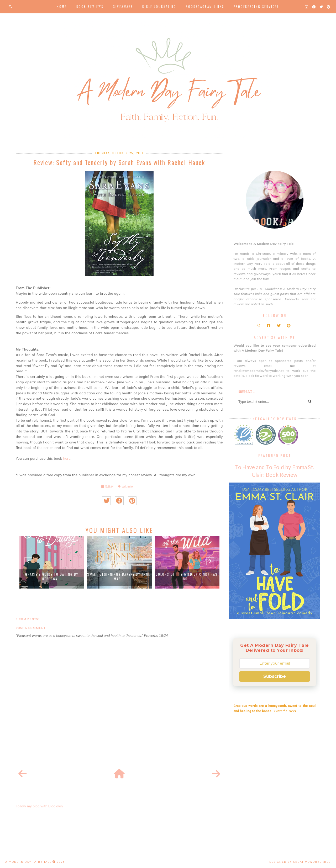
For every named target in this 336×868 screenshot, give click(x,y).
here (66, 458)
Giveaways (123, 7)
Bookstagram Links (205, 7)
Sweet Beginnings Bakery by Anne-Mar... (119, 576)
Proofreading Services (256, 7)
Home (62, 7)
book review (128, 486)
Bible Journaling (159, 7)
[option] (52, 562)
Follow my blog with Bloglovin (39, 806)
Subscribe (275, 676)
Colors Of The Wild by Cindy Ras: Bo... (187, 576)
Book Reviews (90, 7)
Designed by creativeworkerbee (300, 862)
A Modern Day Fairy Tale (28, 862)
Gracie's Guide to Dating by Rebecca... (52, 576)
